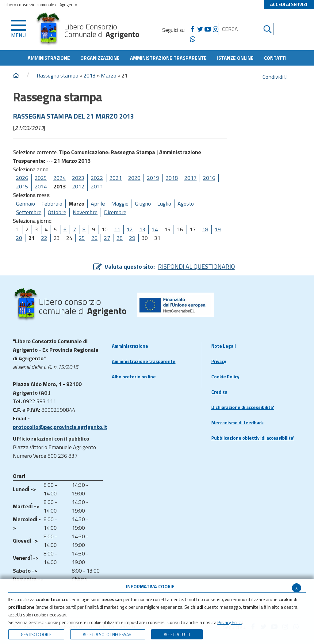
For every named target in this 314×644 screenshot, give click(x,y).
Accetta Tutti (177, 634)
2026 (22, 178)
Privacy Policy (230, 622)
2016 (209, 178)
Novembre (85, 212)
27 (107, 238)
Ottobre (57, 212)
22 (44, 238)
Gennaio (25, 204)
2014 (41, 186)
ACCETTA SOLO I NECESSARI (108, 634)
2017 (190, 178)
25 (82, 238)
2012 (78, 186)
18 (205, 229)
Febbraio (52, 204)
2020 (134, 178)
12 (130, 229)
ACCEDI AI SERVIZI (289, 4)
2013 (90, 76)
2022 (97, 178)
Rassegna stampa (58, 76)
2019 (153, 178)
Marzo (109, 76)
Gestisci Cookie (36, 634)
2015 (22, 186)
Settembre (29, 212)
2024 (59, 178)
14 (155, 229)
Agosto (186, 204)
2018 (172, 178)
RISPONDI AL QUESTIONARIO (196, 266)
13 (142, 229)
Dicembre (115, 212)
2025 (41, 178)
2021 (116, 178)
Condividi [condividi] (275, 77)
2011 (97, 186)
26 (94, 238)
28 (120, 238)
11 (117, 229)
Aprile (98, 204)
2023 (78, 178)
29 (132, 238)
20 (19, 238)
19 (218, 229)
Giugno (143, 204)
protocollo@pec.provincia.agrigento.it (60, 427)
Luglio (164, 204)
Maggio (120, 204)
